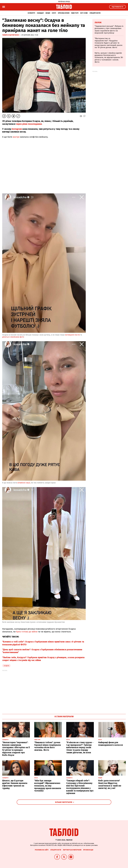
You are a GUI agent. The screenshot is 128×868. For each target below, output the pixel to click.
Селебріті (31, 13)
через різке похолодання (29, 124)
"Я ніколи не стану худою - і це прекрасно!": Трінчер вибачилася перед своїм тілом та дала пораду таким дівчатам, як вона (80, 748)
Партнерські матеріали (72, 850)
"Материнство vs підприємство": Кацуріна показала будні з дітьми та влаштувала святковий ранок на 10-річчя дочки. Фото (108, 43)
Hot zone (84, 13)
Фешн (48, 13)
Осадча (6, 666)
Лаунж (98, 23)
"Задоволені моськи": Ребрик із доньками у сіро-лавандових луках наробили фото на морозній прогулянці (109, 30)
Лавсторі (75, 13)
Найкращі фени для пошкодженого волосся (111, 744)
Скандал (40, 13)
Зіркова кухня (64, 13)
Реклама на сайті (42, 850)
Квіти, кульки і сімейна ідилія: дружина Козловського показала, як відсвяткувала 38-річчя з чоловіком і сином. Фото (109, 58)
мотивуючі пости (72, 335)
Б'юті (54, 13)
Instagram (17, 129)
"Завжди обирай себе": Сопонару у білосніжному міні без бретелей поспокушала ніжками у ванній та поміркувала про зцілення (80, 787)
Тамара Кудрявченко (11, 35)
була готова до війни (27, 632)
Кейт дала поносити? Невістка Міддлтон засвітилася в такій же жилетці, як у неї (110, 784)
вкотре (16, 137)
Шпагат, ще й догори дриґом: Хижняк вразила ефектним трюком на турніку (15, 784)
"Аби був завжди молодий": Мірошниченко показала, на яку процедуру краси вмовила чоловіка (48, 786)
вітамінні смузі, (24, 483)
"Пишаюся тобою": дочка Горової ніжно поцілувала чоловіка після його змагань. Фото (48, 746)
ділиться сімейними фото (13, 337)
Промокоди (88, 850)
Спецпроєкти (95, 13)
